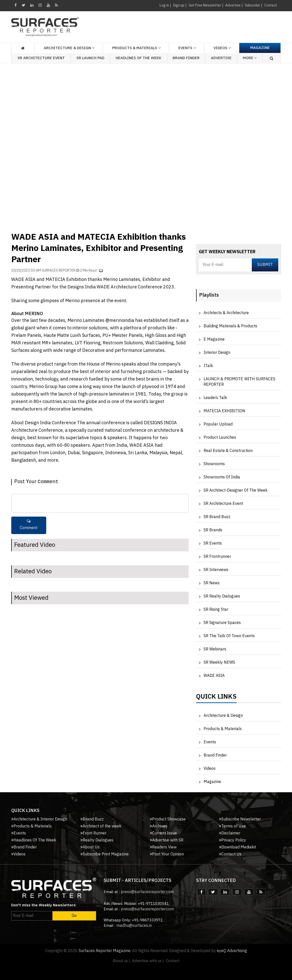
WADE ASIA (214, 676)
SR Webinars (215, 649)
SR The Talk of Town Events (229, 636)
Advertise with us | (148, 961)
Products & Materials (223, 729)
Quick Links (216, 698)
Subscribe (252, 5)
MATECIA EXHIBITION (224, 411)
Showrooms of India (222, 477)
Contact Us (230, 854)
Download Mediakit (238, 847)
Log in (164, 5)
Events (210, 742)
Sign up (179, 5)
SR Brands (213, 530)
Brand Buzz (92, 819)
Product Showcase (168, 819)
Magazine (260, 48)
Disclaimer (230, 833)
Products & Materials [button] (135, 48)
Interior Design (217, 353)
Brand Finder (186, 58)
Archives (159, 826)
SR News (212, 583)
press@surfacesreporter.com (147, 892)
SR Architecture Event (41, 58)
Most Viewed (31, 598)
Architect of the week (101, 826)
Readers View (163, 847)
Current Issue (163, 833)
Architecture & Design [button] (67, 48)
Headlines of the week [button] (139, 58)
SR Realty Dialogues (222, 596)
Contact (271, 5)
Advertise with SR (167, 840)
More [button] (250, 58)
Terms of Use (232, 826)
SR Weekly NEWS (219, 663)
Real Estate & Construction (228, 451)
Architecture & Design (223, 716)
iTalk (208, 366)
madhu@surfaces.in (134, 926)
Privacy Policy (233, 840)
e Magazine (214, 339)
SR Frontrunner (217, 557)
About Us (90, 847)
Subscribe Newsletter (240, 819)
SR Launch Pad (90, 58)
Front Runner (93, 833)
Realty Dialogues (97, 840)
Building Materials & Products (230, 326)
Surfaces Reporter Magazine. (105, 951)
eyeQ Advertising (232, 951)
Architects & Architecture (226, 313)
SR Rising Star (216, 610)
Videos (220, 48)
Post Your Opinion (167, 854)
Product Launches (220, 438)
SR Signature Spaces (222, 623)
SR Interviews (216, 570)
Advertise (233, 5)
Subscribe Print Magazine (105, 854)
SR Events (213, 543)
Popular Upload (218, 424)
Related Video (33, 572)
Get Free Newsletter (205, 5)
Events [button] (185, 48)
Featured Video (35, 545)
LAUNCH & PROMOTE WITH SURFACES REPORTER (239, 382)
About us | (121, 961)
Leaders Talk (215, 398)
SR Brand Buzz (217, 517)
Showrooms (214, 464)
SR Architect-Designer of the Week (236, 490)
